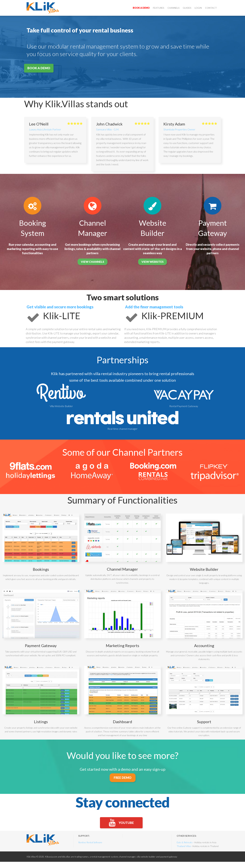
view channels (93, 262)
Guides (187, 8)
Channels (174, 8)
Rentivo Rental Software (90, 849)
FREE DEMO (123, 779)
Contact (211, 8)
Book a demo (141, 8)
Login (198, 8)
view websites (153, 262)
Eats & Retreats (185, 849)
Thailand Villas (184, 852)
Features (159, 8)
